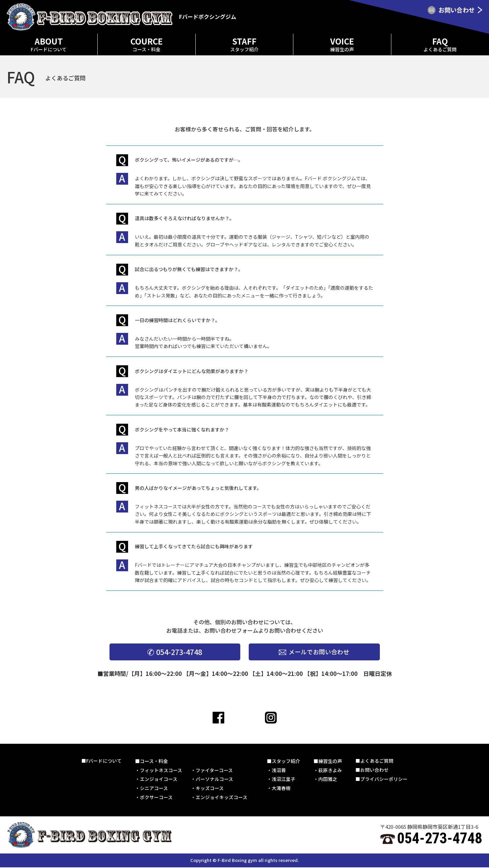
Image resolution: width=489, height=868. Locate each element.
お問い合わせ (375, 770)
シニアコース (154, 789)
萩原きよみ (331, 770)
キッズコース (210, 789)
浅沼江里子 (284, 780)
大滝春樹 (282, 789)
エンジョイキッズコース (222, 798)
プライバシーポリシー (384, 780)
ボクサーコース (157, 798)
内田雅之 (328, 780)
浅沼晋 (279, 770)
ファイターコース (215, 770)
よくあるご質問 (377, 761)
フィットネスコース (161, 770)
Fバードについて (104, 761)
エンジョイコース (159, 780)
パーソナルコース (215, 780)
